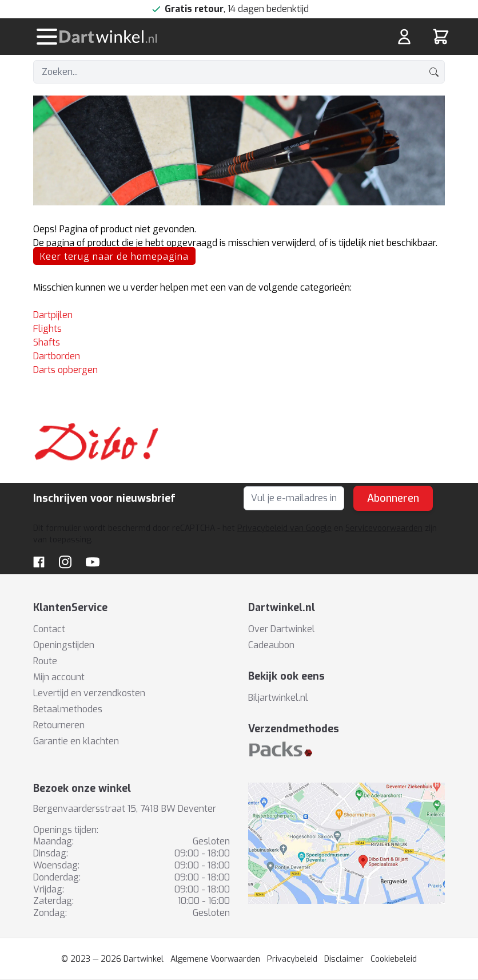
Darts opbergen (65, 370)
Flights (47, 329)
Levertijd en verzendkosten (89, 693)
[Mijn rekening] (404, 37)
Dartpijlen (53, 315)
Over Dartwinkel (282, 629)
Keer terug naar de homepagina (114, 257)
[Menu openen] (47, 37)
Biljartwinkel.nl (278, 698)
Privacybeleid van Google (284, 528)
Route (45, 661)
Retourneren (59, 725)
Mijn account (59, 677)
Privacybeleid (292, 959)
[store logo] (169, 37)
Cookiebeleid (394, 959)
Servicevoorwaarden (384, 528)
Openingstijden (64, 645)
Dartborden (57, 356)
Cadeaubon (271, 645)
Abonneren (393, 498)
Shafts (47, 342)
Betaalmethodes (68, 709)
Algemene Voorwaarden (215, 959)
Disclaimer (344, 959)
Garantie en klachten (76, 741)
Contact (49, 629)
